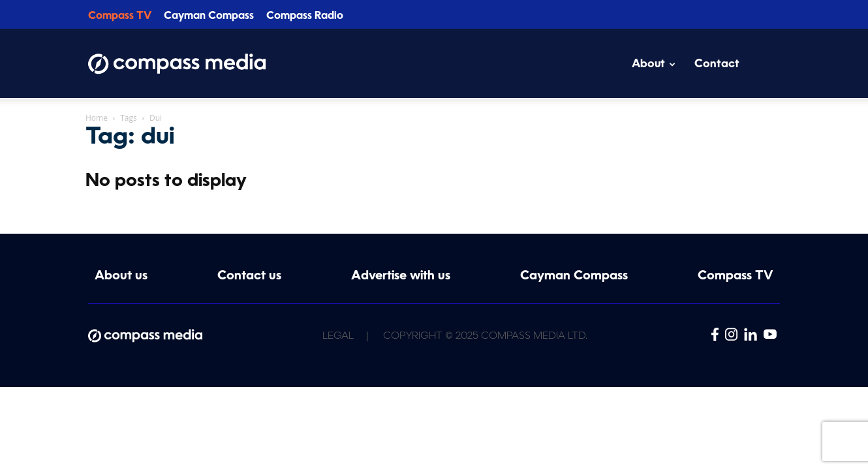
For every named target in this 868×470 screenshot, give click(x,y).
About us (121, 276)
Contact (717, 64)
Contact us (249, 276)
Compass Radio (305, 16)
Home (97, 118)
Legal (338, 337)
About (654, 64)
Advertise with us (401, 276)
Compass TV (120, 16)
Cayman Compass (209, 16)
